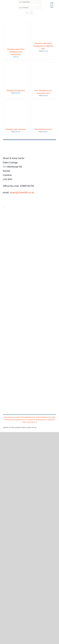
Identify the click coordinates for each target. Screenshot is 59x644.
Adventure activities (14, 417)
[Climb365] (29, 143)
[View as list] (31, 13)
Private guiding (24, 417)
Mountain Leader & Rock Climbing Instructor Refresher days (43, 46)
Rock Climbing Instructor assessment (43, 420)
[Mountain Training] (30, 395)
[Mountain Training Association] (29, 322)
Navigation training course (16, 90)
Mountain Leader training (37, 417)
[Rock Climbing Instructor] (43, 102)
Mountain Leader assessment (16, 129)
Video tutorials (27, 422)
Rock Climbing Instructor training (22, 420)
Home (6, 417)
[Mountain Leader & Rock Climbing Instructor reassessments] (16, 22)
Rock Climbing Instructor (43, 129)
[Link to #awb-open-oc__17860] (52, 5)
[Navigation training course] (16, 63)
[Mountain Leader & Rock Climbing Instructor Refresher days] (40, 22)
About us (34, 422)
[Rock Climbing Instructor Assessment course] (43, 63)
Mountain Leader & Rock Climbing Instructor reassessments (16, 52)
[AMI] (29, 212)
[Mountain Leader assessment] (16, 102)
